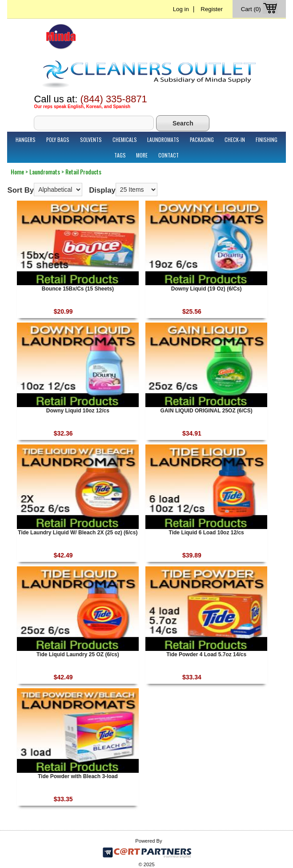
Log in (181, 9)
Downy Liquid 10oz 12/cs (78, 411)
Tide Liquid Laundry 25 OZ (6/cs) (78, 654)
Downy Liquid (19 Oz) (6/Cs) (207, 289)
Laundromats (163, 139)
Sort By (20, 190)
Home (17, 172)
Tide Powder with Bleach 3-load (78, 776)
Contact (169, 155)
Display (102, 190)
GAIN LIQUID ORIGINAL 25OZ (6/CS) (207, 411)
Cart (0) (260, 9)
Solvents (91, 139)
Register (212, 9)
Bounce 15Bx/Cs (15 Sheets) (78, 289)
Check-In (235, 139)
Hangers (26, 139)
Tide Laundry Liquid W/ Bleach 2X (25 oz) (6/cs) (78, 533)
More (142, 155)
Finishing (267, 139)
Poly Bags (58, 139)
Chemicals (125, 139)
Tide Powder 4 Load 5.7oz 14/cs (206, 654)
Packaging (202, 139)
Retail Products (83, 172)
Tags (120, 155)
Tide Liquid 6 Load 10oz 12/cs (207, 533)
